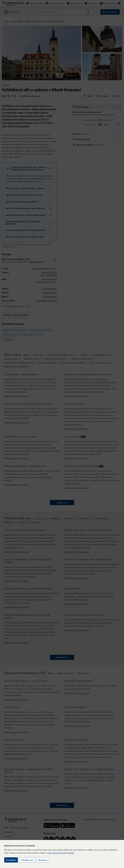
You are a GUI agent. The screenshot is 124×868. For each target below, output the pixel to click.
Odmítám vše (27, 860)
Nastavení (43, 860)
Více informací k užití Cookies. (61, 853)
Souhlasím (11, 860)
